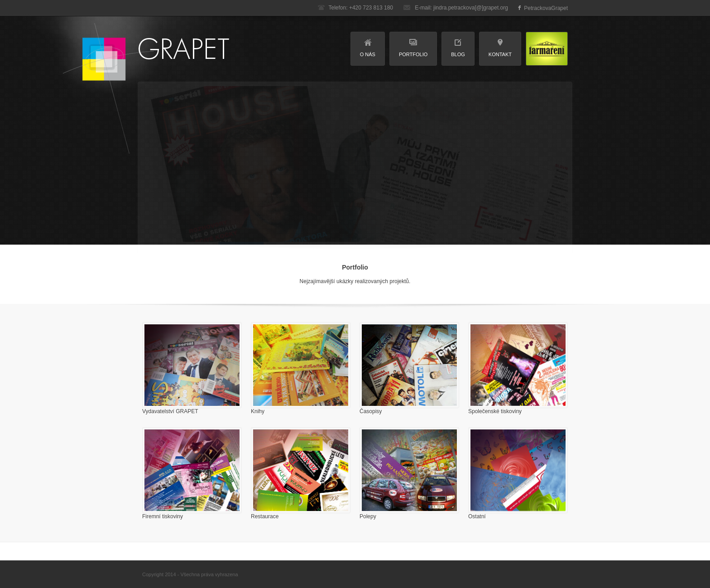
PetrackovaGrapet (546, 8)
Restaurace (265, 516)
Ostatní (477, 516)
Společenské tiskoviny (495, 411)
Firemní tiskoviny (163, 516)
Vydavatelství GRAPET (170, 411)
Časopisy (371, 411)
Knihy (258, 411)
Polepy (368, 516)
